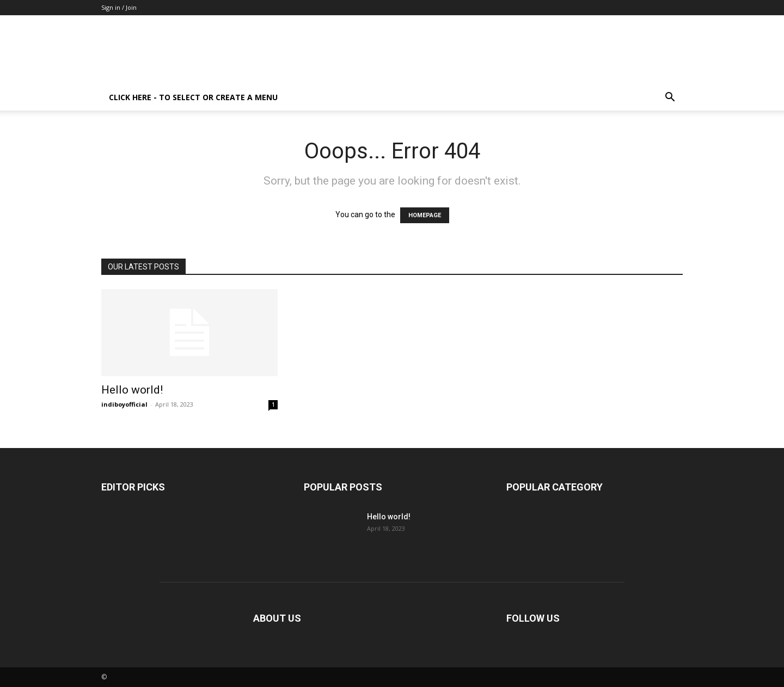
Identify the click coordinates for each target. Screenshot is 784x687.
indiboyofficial (124, 404)
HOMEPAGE (425, 215)
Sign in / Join (119, 7)
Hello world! (132, 390)
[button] (670, 98)
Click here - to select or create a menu (193, 97)
